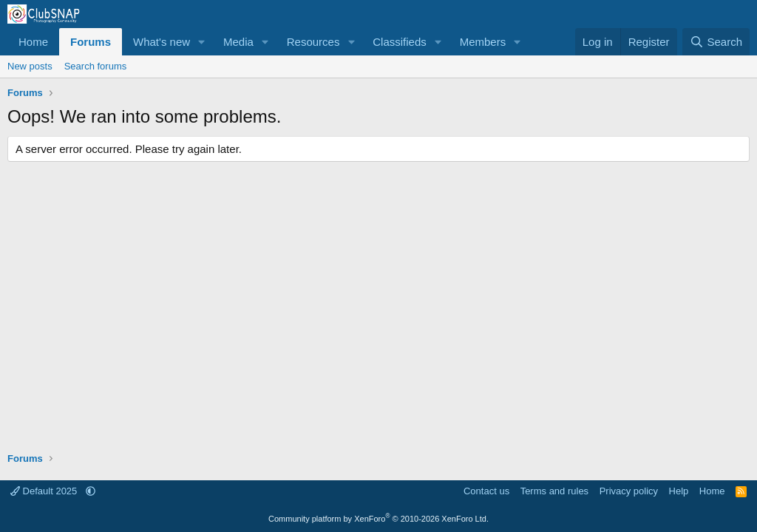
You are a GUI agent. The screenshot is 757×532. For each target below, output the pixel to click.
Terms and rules (554, 491)
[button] (202, 42)
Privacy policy (629, 491)
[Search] (716, 42)
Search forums (96, 66)
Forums (91, 42)
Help (679, 491)
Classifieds (400, 42)
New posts (30, 66)
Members (483, 42)
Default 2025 (45, 491)
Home (33, 42)
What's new (162, 42)
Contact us (486, 491)
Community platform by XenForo (378, 519)
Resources (313, 42)
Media (238, 42)
